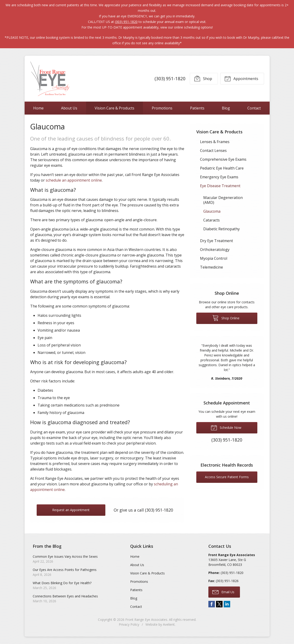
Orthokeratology (215, 250)
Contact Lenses (213, 151)
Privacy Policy (129, 624)
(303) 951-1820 (126, 22)
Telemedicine (212, 267)
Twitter (219, 604)
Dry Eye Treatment (216, 241)
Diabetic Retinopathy (221, 229)
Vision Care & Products (115, 108)
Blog (226, 108)
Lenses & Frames (215, 142)
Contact (254, 108)
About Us (69, 108)
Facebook (212, 604)
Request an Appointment (71, 510)
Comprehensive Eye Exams (223, 159)
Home (38, 108)
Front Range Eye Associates (146, 620)
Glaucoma (212, 211)
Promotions (162, 108)
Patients (197, 108)
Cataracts (212, 220)
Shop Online (226, 318)
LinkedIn (227, 604)
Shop (203, 78)
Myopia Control (214, 258)
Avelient (169, 624)
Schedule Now (226, 427)
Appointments (241, 78)
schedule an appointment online (74, 180)
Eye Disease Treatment (220, 186)
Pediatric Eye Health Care (222, 168)
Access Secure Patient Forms (227, 477)
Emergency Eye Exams (219, 177)
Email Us (223, 592)
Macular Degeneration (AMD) (223, 200)
